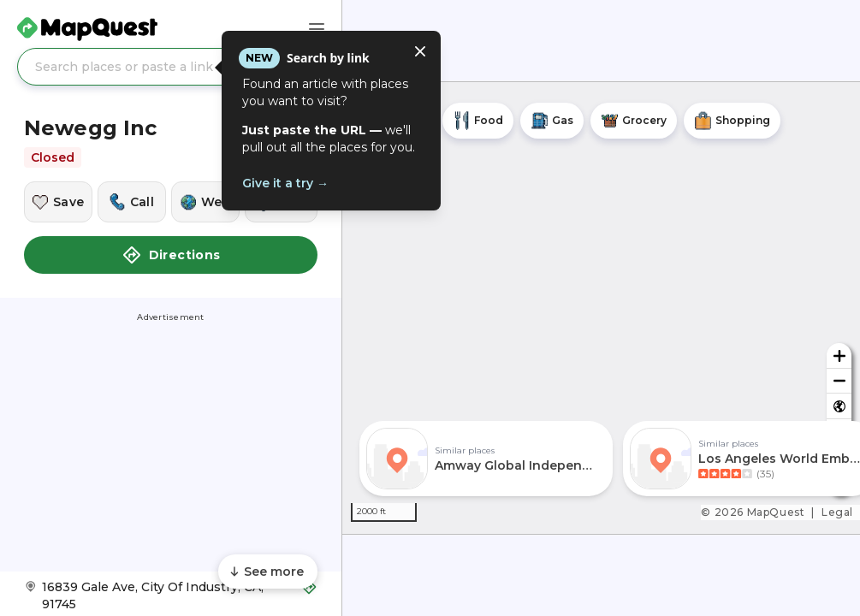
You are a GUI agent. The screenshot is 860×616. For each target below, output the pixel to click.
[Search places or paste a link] (171, 67)
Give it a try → (285, 183)
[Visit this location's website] (205, 202)
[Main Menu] (317, 29)
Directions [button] (171, 255)
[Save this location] (58, 202)
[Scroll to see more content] (268, 572)
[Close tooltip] (420, 51)
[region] (601, 308)
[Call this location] (132, 202)
